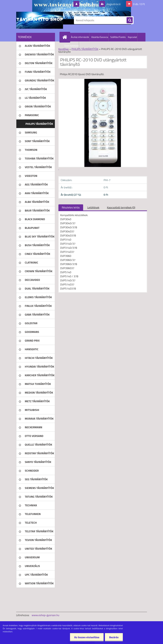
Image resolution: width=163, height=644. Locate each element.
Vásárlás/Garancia (100, 37)
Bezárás (114, 637)
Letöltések (93, 207)
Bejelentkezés (89, 4)
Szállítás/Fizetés (118, 37)
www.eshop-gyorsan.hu (45, 615)
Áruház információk (80, 37)
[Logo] (40, 20)
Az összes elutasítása (87, 637)
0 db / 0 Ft (139, 4)
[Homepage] (66, 37)
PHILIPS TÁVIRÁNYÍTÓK (85, 49)
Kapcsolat (132, 37)
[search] (130, 20)
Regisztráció (113, 4)
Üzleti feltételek (72, 46)
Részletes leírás (71, 207)
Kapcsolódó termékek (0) (121, 207)
